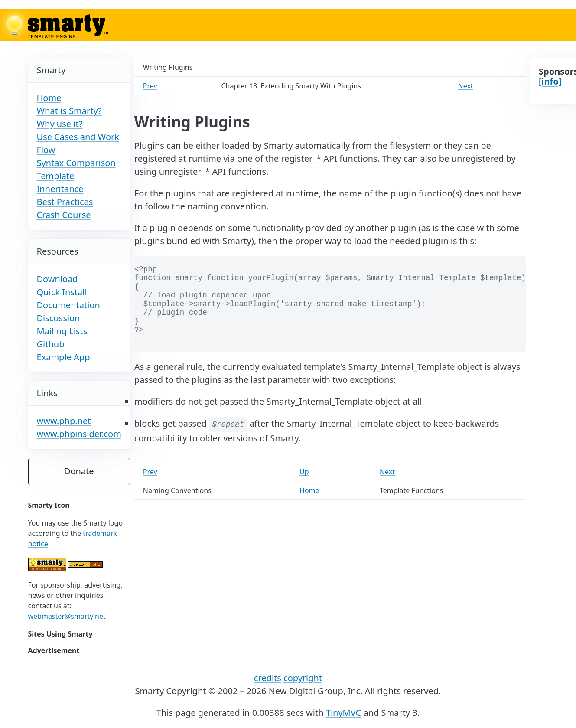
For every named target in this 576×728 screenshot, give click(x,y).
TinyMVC (343, 713)
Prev (150, 86)
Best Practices (65, 202)
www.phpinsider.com (79, 434)
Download (57, 279)
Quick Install (62, 292)
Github (51, 344)
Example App (63, 357)
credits (268, 678)
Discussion (59, 318)
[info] (550, 81)
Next (466, 86)
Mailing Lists (62, 331)
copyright (303, 678)
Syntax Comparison (76, 163)
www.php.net (64, 421)
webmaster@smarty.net (67, 616)
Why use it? (60, 124)
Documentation (68, 305)
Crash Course (64, 215)
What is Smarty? (69, 111)
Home (49, 98)
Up (304, 472)
